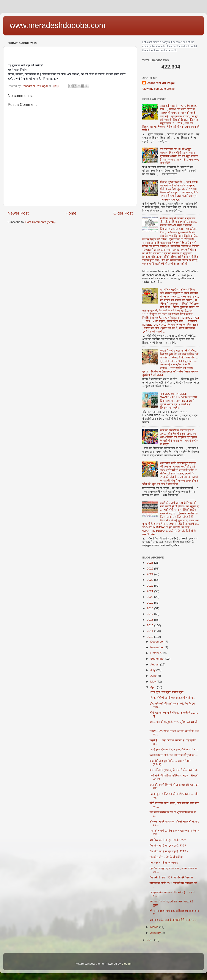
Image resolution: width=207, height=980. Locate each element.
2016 (151, 620)
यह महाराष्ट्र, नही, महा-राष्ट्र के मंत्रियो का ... (174, 755)
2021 (151, 591)
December (157, 642)
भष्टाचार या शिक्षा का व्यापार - (165, 863)
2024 (151, 574)
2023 (151, 580)
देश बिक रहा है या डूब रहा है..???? (168, 840)
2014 (151, 631)
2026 (151, 563)
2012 (151, 940)
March (155, 927)
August (155, 664)
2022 (151, 586)
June (154, 676)
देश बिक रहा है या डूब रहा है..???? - (169, 851)
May (153, 682)
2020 (151, 597)
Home (71, 213)
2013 (151, 637)
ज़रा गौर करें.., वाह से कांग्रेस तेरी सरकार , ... (173, 920)
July (153, 670)
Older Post (123, 213)
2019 (151, 603)
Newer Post (18, 213)
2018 (151, 608)
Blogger (127, 964)
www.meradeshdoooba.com (58, 25)
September (158, 659)
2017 (151, 614)
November (157, 647)
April (154, 687)
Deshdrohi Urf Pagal (161, 83)
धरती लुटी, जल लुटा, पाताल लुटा (167, 692)
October (156, 653)
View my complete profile (158, 89)
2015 (151, 625)
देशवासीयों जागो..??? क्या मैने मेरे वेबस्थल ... (173, 877)
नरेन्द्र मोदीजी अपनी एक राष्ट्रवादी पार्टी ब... (172, 698)
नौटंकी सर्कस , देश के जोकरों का (166, 857)
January (156, 933)
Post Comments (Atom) (41, 222)
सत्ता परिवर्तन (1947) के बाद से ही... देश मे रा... (174, 770)
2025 (151, 569)
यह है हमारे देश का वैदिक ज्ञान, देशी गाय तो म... (174, 749)
